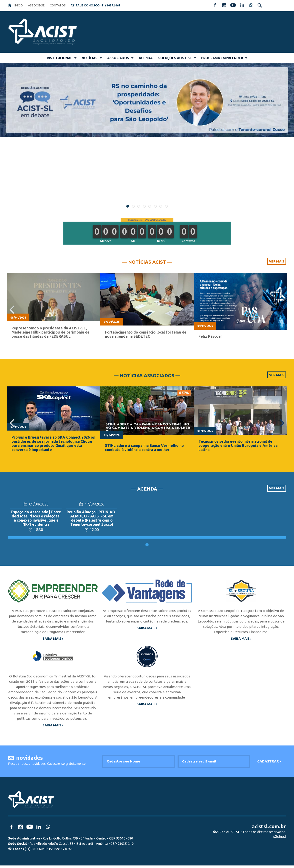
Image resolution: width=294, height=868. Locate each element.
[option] (54, 310)
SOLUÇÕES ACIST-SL (175, 58)
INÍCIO (19, 5)
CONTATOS (58, 5)
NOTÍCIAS (90, 58)
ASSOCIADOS (118, 58)
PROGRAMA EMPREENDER (222, 58)
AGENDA (146, 58)
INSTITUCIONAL (59, 58)
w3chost (279, 839)
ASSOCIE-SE (36, 5)
